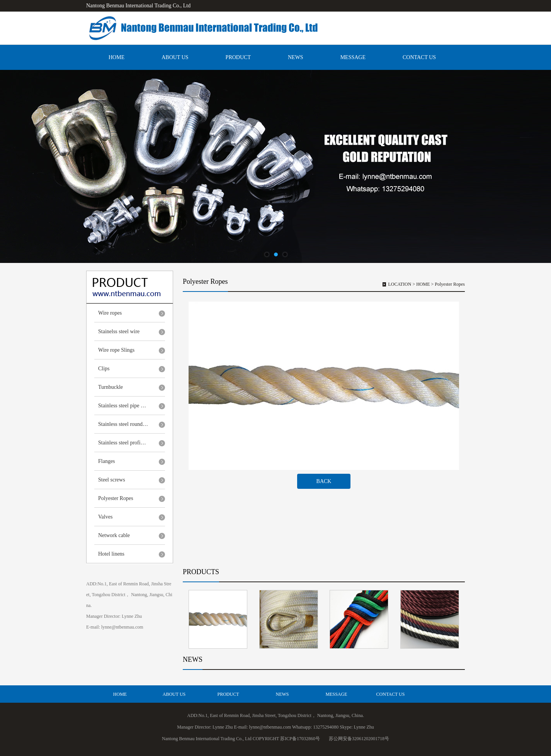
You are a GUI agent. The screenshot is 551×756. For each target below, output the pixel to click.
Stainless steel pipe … (122, 406)
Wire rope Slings (116, 350)
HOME (116, 57)
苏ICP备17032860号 (300, 739)
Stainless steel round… (123, 424)
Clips (104, 369)
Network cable (114, 535)
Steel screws (112, 480)
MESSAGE (353, 57)
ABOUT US (175, 57)
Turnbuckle (111, 387)
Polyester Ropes (116, 498)
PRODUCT (238, 57)
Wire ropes (110, 313)
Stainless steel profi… (122, 443)
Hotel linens (111, 554)
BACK (324, 481)
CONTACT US (419, 57)
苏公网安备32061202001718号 (359, 739)
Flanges (107, 461)
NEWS (296, 57)
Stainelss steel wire (119, 331)
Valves (105, 517)
